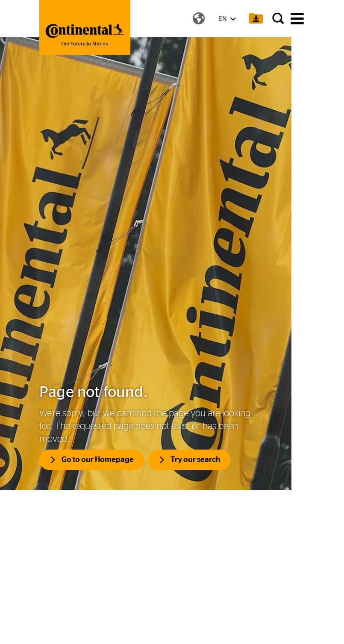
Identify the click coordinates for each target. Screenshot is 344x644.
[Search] (276, 19)
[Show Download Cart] (253, 19)
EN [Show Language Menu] (225, 19)
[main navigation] (297, 19)
